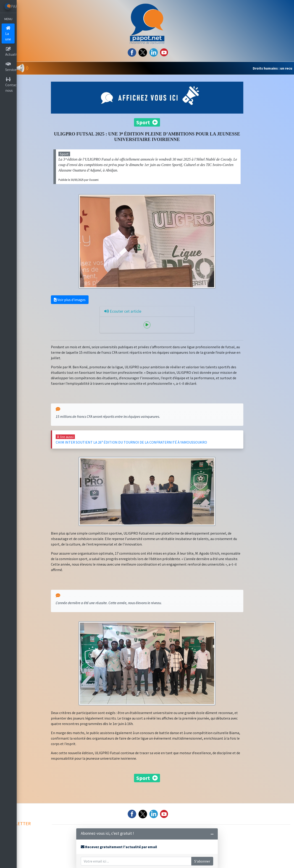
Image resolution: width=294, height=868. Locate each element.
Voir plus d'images (84, 298)
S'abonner (207, 861)
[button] (24, 68)
